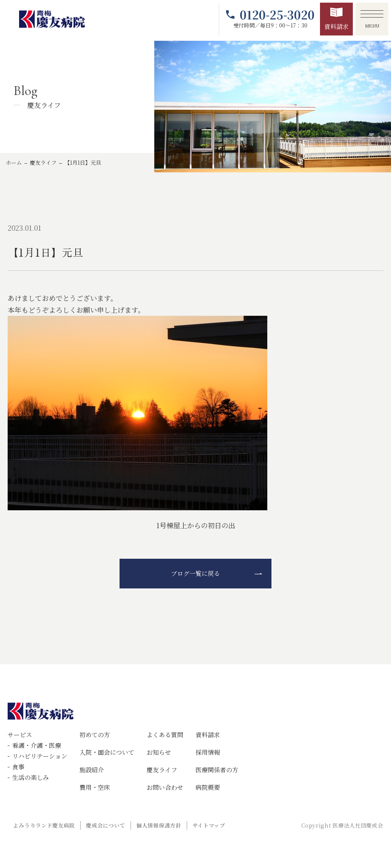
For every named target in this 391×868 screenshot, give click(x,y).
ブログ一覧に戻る (195, 573)
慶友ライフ (43, 162)
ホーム (14, 162)
